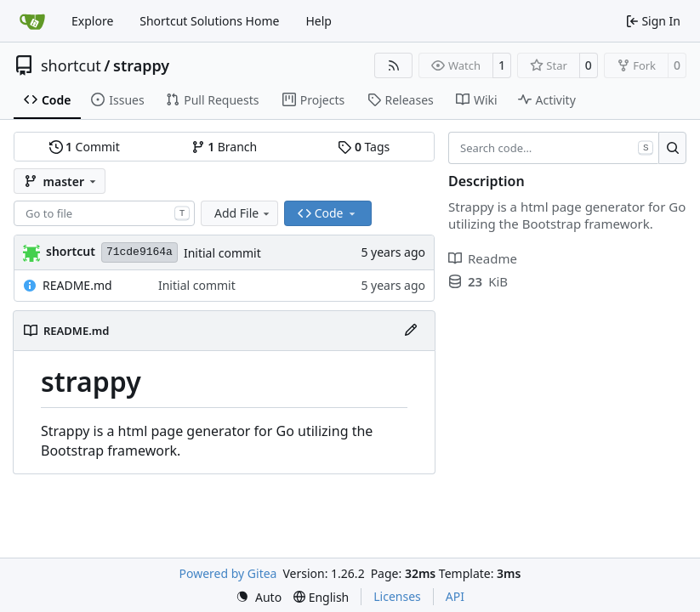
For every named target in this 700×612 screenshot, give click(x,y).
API (455, 596)
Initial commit (222, 253)
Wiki (477, 100)
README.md (77, 285)
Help (319, 21)
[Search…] (672, 148)
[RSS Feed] (394, 65)
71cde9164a (139, 252)
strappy (141, 65)
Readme (483, 258)
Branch (225, 147)
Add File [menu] (243, 213)
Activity (547, 100)
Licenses (397, 596)
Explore (92, 21)
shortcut (71, 65)
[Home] (32, 21)
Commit (85, 147)
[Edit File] (411, 331)
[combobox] (104, 213)
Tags (364, 147)
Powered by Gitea (228, 573)
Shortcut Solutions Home (209, 21)
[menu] (259, 597)
